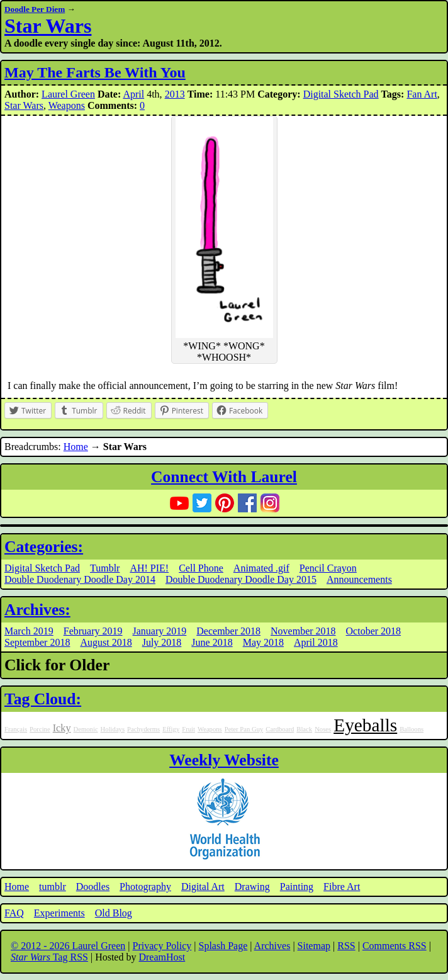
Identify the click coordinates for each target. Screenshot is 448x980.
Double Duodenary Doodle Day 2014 (80, 579)
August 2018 (106, 642)
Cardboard (280, 729)
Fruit (188, 729)
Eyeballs (365, 725)
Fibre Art (342, 887)
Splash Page (223, 946)
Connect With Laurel (224, 477)
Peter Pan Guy (244, 729)
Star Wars (48, 26)
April (133, 94)
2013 (175, 94)
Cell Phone (201, 568)
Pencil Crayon (328, 568)
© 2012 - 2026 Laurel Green (68, 946)
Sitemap (314, 946)
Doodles (93, 887)
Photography (145, 887)
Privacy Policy (162, 946)
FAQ (14, 913)
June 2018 (212, 642)
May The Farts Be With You (95, 72)
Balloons (412, 729)
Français (16, 729)
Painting (297, 887)
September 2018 (37, 642)
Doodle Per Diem (35, 9)
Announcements (359, 579)
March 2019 (29, 631)
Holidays (113, 729)
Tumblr (105, 568)
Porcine (40, 729)
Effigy (171, 729)
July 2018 (162, 642)
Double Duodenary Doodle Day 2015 (241, 579)
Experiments (59, 913)
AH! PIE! (149, 568)
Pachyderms (143, 729)
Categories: (44, 547)
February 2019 (93, 631)
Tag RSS (49, 957)
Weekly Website (224, 760)
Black (304, 729)
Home (76, 447)
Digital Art (203, 887)
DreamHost (162, 957)
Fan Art (422, 94)
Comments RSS (395, 946)
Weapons (67, 105)
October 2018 (374, 631)
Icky (62, 728)
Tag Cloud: (43, 699)
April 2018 (316, 642)
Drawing (252, 887)
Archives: (37, 610)
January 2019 (160, 631)
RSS (346, 946)
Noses (323, 729)
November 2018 (303, 631)
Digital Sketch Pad (341, 94)
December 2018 (228, 631)
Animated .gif (261, 568)
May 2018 (263, 642)
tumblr (53, 887)
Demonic (86, 729)
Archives (272, 946)
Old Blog (114, 913)
